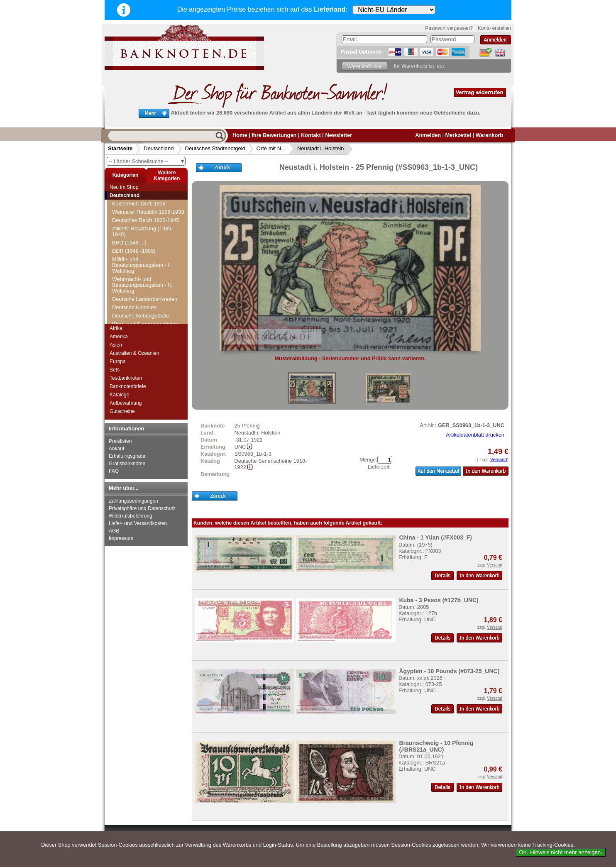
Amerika (119, 337)
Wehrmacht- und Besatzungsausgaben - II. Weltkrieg (142, 285)
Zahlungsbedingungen (133, 501)
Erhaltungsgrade (127, 456)
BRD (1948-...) (129, 243)
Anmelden (428, 135)
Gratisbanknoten (127, 464)
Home (240, 135)
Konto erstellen (494, 28)
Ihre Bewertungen (274, 135)
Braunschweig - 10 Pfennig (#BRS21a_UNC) (436, 746)
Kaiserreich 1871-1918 (139, 204)
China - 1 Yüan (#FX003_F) (435, 537)
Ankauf (116, 449)
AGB (114, 531)
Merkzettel (458, 135)
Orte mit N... (271, 148)
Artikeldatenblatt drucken (475, 435)
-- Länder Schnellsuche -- (147, 161)
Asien (116, 345)
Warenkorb (489, 135)
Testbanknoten (126, 378)
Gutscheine (122, 411)
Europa (118, 361)
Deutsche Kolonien (134, 307)
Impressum (121, 538)
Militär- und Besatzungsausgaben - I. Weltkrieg (142, 265)
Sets (115, 370)
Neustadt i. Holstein (321, 148)
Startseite (120, 148)
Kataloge (119, 395)
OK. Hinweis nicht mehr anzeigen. (561, 852)
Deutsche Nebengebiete (141, 316)
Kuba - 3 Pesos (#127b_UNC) (439, 600)
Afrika (116, 328)
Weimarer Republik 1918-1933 (148, 212)
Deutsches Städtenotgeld (215, 148)
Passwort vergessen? (449, 28)
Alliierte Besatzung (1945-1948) (143, 231)
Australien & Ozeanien (134, 353)
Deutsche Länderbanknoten (145, 299)
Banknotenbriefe (128, 386)
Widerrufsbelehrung (131, 516)
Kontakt (311, 135)
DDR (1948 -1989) (134, 251)
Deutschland (159, 148)
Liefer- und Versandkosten (138, 523)
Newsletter (339, 135)
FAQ (114, 471)
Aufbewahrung (126, 403)
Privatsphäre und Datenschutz (142, 508)
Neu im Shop (124, 187)
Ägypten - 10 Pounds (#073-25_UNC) (449, 671)
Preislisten (120, 441)
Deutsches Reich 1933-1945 (146, 220)
